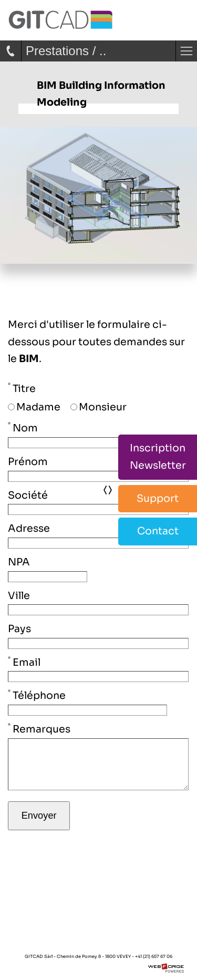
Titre (22, 388)
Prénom (28, 462)
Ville (19, 596)
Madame (34, 407)
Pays (19, 629)
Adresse (29, 528)
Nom (23, 427)
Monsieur (98, 407)
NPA (19, 562)
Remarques (39, 728)
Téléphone (37, 695)
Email (24, 662)
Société (28, 495)
